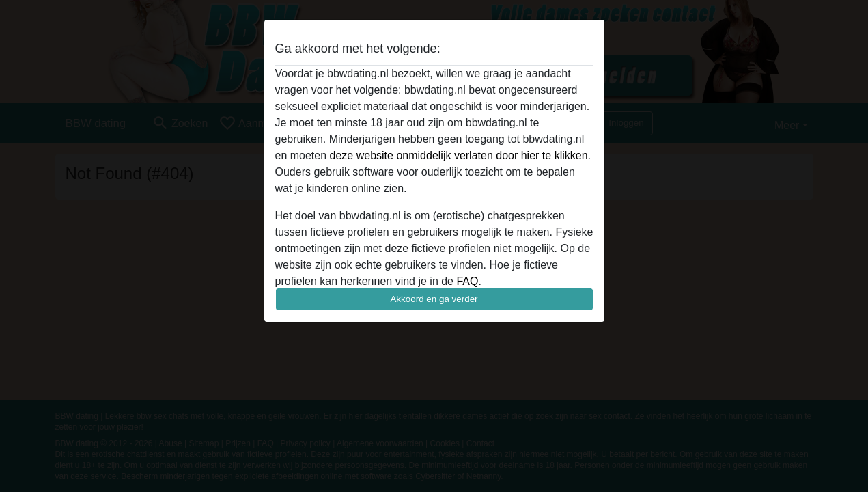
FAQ (467, 281)
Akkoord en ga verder (434, 299)
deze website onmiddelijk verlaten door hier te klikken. (460, 155)
